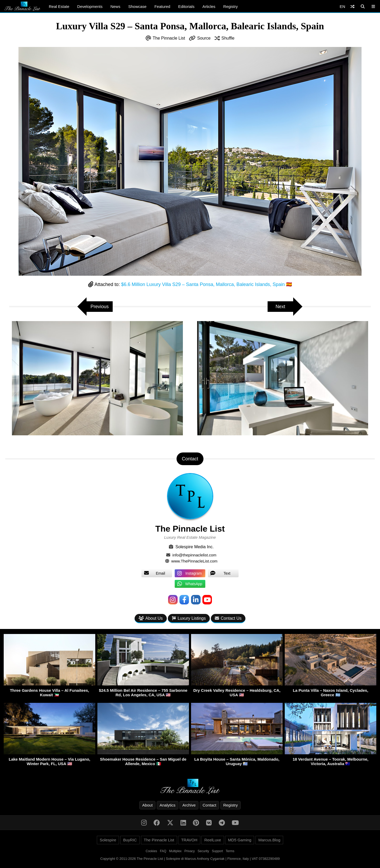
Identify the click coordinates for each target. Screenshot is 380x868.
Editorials (186, 6)
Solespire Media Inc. (195, 547)
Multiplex (175, 851)
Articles (209, 6)
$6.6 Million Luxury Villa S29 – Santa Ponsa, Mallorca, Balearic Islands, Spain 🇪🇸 (206, 284)
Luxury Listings (189, 618)
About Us (151, 618)
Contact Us (228, 618)
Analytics (168, 805)
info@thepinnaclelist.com (194, 555)
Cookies (151, 851)
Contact (210, 805)
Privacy (190, 851)
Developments (90, 6)
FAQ (163, 851)
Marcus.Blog (269, 840)
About (147, 805)
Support (217, 851)
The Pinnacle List (169, 38)
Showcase (137, 6)
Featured (162, 6)
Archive (189, 805)
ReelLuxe (213, 840)
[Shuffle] (352, 6)
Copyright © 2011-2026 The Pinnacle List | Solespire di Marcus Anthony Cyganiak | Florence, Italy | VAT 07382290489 (190, 859)
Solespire (108, 840)
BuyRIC (130, 840)
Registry (231, 6)
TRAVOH (189, 840)
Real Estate (59, 6)
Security (203, 851)
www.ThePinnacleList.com (194, 561)
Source (204, 38)
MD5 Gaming (240, 840)
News (115, 6)
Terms (230, 851)
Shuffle (228, 38)
